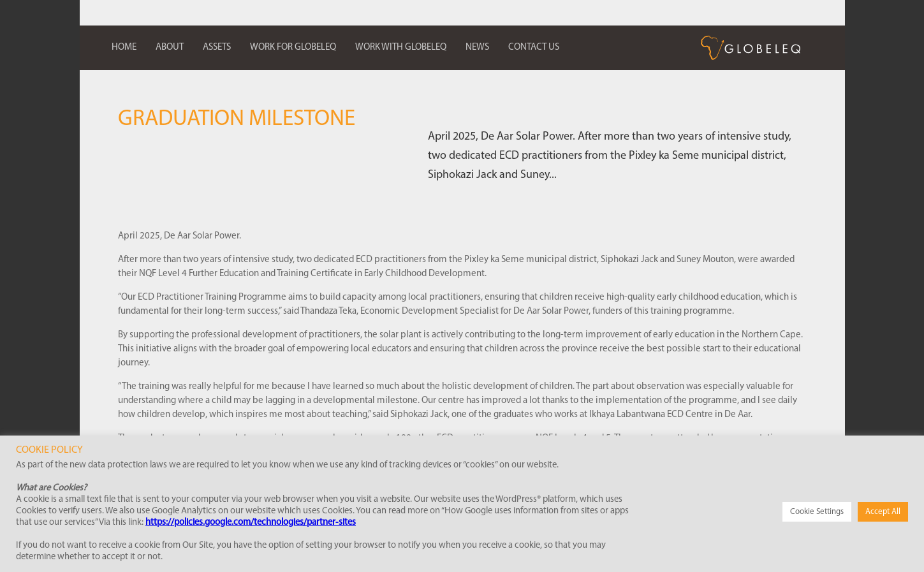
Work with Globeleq (401, 48)
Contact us (534, 48)
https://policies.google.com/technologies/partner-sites (251, 523)
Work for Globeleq (293, 48)
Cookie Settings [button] (817, 512)
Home (124, 48)
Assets (217, 48)
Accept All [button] (883, 512)
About (170, 48)
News (477, 48)
